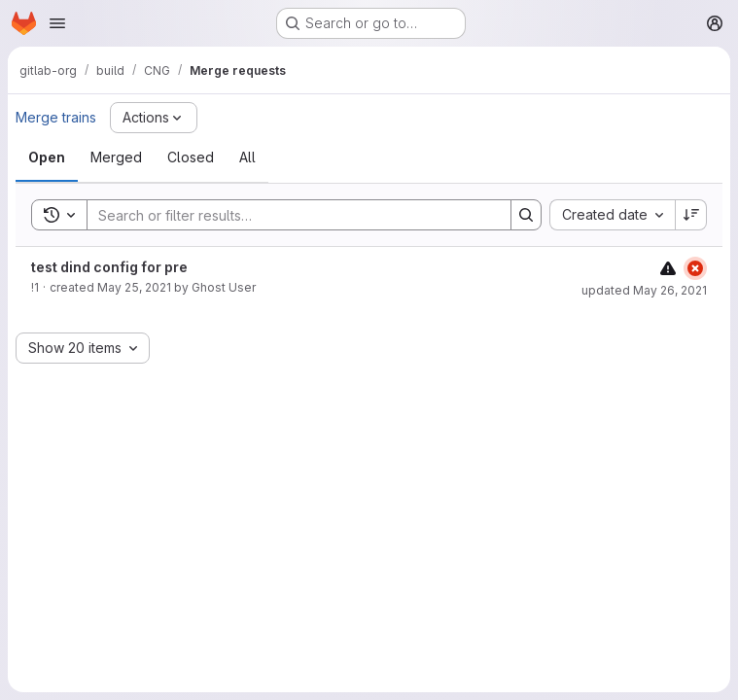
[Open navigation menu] (57, 23)
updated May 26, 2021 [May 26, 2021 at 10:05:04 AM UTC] (644, 290)
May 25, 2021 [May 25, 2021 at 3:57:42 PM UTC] (134, 287)
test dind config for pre (109, 267)
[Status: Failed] (695, 268)
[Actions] (154, 118)
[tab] (47, 157)
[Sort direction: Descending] (691, 215)
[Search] (289, 215)
